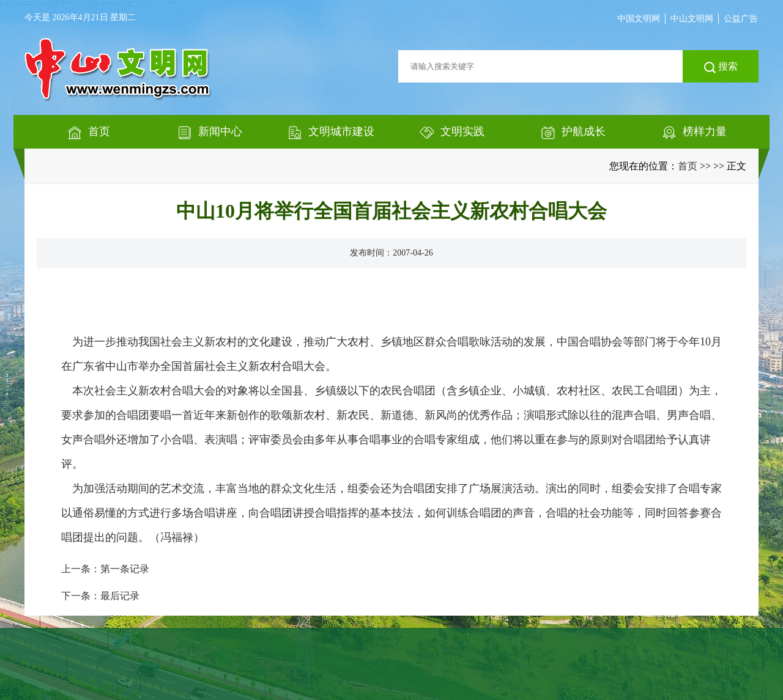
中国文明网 (639, 19)
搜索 (721, 67)
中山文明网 (692, 19)
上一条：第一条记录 (105, 569)
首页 (688, 166)
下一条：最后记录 (100, 596)
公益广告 (741, 19)
